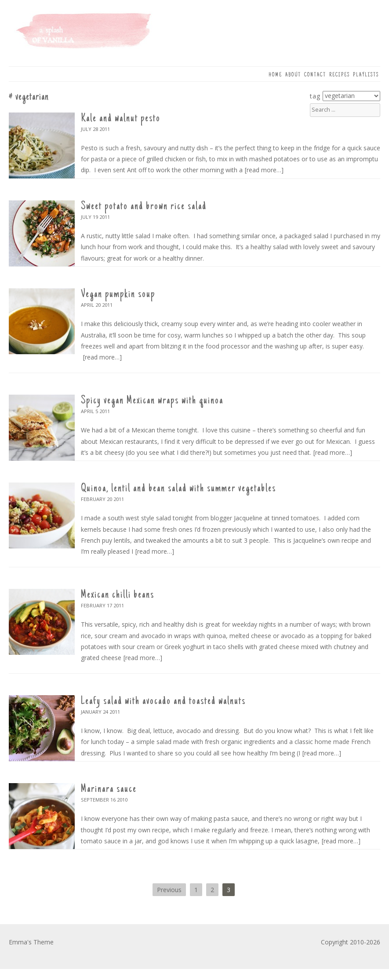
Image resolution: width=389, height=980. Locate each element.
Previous (169, 890)
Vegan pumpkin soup (118, 294)
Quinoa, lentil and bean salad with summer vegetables (178, 489)
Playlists (366, 75)
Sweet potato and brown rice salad (144, 207)
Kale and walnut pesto (121, 119)
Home (275, 75)
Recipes (340, 75)
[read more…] (264, 170)
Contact (315, 75)
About (293, 75)
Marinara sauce (109, 789)
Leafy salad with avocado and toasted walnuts (163, 701)
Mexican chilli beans (118, 595)
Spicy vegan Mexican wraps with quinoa (152, 401)
